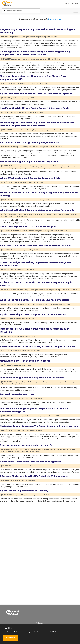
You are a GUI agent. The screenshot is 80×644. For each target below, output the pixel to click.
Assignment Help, (38, 200)
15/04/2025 (6, 231)
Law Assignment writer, (37, 290)
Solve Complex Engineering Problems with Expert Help (30, 162)
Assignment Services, (69, 214)
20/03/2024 (6, 416)
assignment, (17, 112)
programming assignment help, (41, 147)
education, (17, 365)
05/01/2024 (6, 449)
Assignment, (18, 495)
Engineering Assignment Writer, (24, 168)
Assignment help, (27, 398)
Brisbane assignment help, (60, 382)
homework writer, (62, 449)
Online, (28, 495)
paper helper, (9, 451)
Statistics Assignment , (21, 98)
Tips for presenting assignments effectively (24, 491)
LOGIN (67, 4)
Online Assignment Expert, (53, 214)
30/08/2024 (6, 382)
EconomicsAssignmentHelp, (23, 182)
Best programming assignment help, (40, 416)
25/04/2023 (6, 495)
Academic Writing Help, (35, 214)
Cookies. (8, 629)
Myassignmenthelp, (20, 449)
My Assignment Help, (34, 449)
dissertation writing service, (35, 231)
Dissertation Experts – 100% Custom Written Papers (28, 226)
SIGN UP (75, 4)
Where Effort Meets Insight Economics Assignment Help (30, 178)
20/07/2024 (6, 398)
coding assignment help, (22, 200)
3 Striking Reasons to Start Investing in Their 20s (26, 445)
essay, (24, 112)
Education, (17, 398)
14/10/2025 (5, 98)
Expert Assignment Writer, (9, 216)
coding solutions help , (21, 147)
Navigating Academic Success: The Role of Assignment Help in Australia (39, 426)
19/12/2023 (5, 466)
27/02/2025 (6, 351)
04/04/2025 (6, 319)
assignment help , (20, 270)
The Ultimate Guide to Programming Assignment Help (30, 142)
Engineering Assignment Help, (23, 166)
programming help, (20, 416)
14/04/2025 (6, 250)
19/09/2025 (6, 147)
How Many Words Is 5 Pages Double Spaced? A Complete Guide (35, 108)
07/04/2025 (6, 290)
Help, (24, 495)
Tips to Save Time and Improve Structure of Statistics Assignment (36, 94)
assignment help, (33, 84)
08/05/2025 (6, 200)
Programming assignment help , (45, 130)
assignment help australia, (22, 430)
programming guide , (43, 59)
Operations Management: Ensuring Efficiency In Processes (32, 378)
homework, (30, 112)
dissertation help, (19, 231)
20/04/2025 (6, 214)
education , (17, 250)
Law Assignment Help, (21, 290)
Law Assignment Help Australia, (56, 290)
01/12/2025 (5, 37)
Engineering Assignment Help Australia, (48, 166)
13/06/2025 (6, 166)
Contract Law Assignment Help (17, 394)
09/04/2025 (6, 270)
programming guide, (43, 37)
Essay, (33, 495)
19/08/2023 (6, 480)
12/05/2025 (6, 182)
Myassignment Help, (21, 451)
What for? (52, 632)
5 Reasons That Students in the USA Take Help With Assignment (35, 476)
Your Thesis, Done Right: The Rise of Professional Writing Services (35, 246)
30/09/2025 (6, 130)
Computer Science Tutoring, (23, 130)
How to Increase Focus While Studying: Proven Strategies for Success (38, 346)
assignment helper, (33, 304)
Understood (11, 638)
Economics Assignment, (21, 466)
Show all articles (54, 19)
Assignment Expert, (20, 214)
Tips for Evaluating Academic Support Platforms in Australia (33, 314)
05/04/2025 (6, 304)
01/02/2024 (6, 430)
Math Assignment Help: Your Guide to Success (25, 361)
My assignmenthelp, (49, 449)
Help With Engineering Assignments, (48, 168)
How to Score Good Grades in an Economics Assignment (31, 462)
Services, (39, 495)
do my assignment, (20, 84)
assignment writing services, (50, 304)
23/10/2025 (6, 84)
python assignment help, (22, 351)
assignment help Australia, (23, 382)
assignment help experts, (41, 382)
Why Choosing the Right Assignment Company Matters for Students (37, 210)
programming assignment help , (24, 37)
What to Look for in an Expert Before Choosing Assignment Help (35, 300)
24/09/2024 (6, 365)
